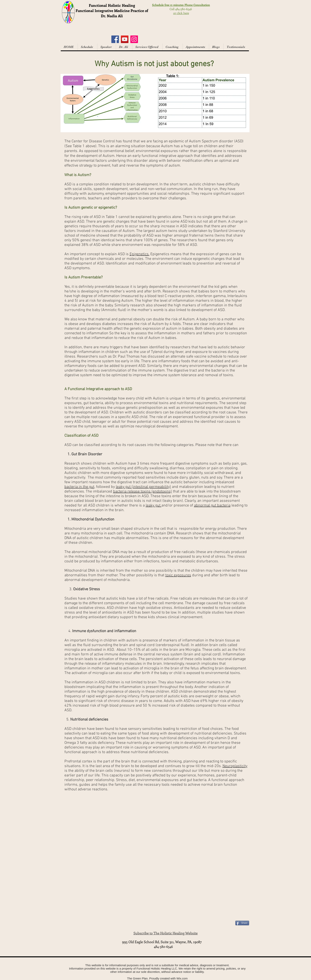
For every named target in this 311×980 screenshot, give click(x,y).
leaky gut (154, 506)
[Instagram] (134, 39)
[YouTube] (125, 39)
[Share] (242, 923)
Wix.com (182, 978)
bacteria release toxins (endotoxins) (143, 492)
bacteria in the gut (79, 487)
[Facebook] (115, 39)
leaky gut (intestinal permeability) (143, 487)
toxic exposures (178, 575)
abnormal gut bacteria (212, 506)
